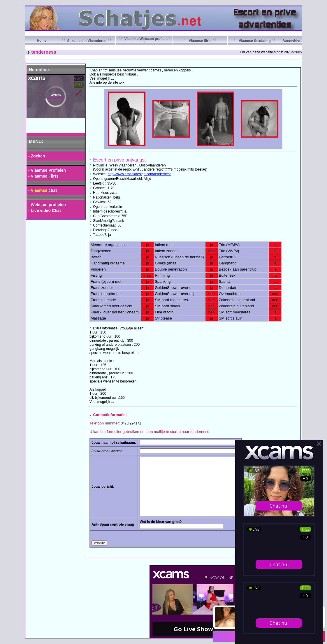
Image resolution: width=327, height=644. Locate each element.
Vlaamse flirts (200, 41)
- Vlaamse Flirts (43, 176)
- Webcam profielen (47, 205)
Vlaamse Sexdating (255, 41)
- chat (43, 190)
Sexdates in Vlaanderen (87, 41)
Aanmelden (292, 41)
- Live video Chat (45, 210)
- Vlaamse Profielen (47, 170)
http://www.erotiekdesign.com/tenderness (139, 174)
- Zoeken (37, 156)
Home (42, 41)
